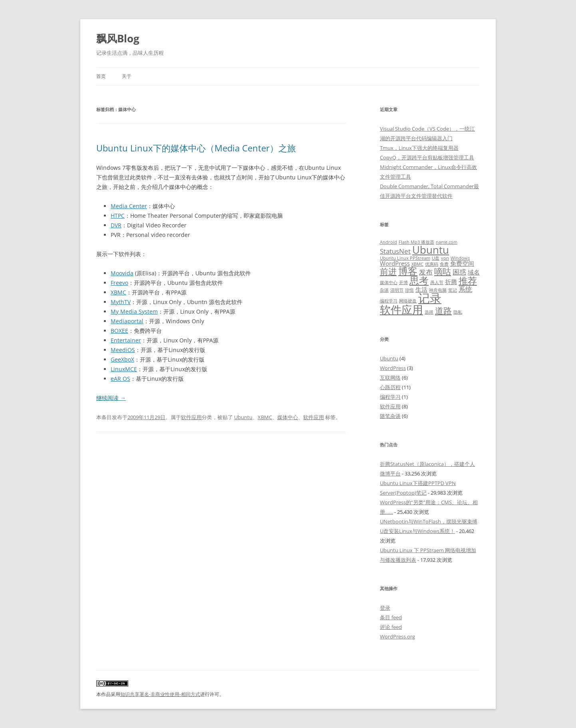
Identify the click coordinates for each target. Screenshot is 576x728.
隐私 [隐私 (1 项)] (458, 312)
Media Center (129, 206)
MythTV (121, 302)
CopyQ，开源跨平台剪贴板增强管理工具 (427, 157)
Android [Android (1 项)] (388, 242)
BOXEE (119, 331)
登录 (385, 608)
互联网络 (390, 378)
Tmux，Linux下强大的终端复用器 (419, 148)
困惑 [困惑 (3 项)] (459, 272)
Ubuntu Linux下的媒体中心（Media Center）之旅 (196, 148)
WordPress (393, 368)
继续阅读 (111, 398)
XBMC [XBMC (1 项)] (417, 264)
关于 (127, 76)
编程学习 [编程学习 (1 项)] (389, 301)
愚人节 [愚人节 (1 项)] (437, 282)
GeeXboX (122, 359)
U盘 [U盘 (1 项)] (436, 258)
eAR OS (120, 379)
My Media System (134, 311)
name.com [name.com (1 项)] (447, 242)
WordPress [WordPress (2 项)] (395, 263)
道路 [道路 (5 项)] (443, 310)
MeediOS (123, 350)
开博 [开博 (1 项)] (403, 282)
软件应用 (191, 417)
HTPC (118, 216)
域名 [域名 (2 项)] (474, 272)
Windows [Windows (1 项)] (460, 258)
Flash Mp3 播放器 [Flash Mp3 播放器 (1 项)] (416, 242)
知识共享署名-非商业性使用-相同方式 (160, 694)
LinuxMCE (124, 369)
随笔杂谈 (390, 416)
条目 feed (391, 617)
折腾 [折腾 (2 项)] (451, 282)
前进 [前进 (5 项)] (388, 271)
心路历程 (390, 387)
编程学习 (390, 397)
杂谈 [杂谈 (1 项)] (384, 290)
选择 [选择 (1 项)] (429, 312)
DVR (116, 225)
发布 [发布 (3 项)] (426, 272)
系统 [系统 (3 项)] (465, 289)
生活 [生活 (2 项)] (421, 289)
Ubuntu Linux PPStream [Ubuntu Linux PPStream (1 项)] (405, 258)
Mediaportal (127, 321)
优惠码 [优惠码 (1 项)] (432, 264)
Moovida (122, 273)
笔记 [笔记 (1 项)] (453, 290)
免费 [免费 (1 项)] (444, 264)
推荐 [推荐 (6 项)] (468, 281)
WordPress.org (397, 637)
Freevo (119, 283)
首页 (101, 76)
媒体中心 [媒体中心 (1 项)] (389, 282)
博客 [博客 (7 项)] (408, 271)
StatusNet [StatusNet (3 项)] (395, 251)
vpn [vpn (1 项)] (445, 258)
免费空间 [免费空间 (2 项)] (462, 263)
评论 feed (391, 627)
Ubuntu (243, 417)
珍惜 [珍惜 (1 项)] (409, 290)
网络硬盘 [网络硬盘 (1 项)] (408, 301)
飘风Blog (118, 38)
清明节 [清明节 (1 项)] (397, 290)
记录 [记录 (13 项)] (430, 298)
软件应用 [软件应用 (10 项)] (401, 309)
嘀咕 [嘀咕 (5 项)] (443, 271)
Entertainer (126, 340)
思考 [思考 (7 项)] (419, 280)
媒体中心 (288, 417)
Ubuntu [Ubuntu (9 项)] (431, 250)
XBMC (118, 292)
